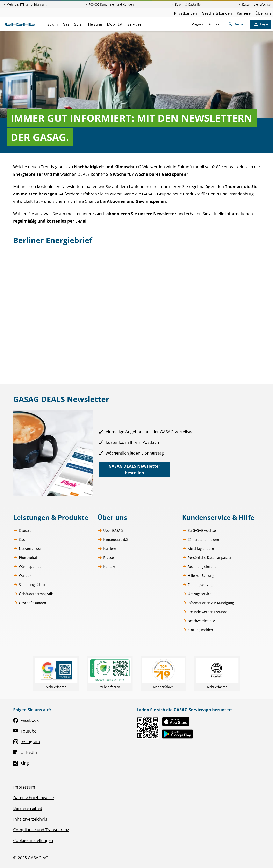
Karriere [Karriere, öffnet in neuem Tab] (244, 13)
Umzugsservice (197, 594)
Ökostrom (24, 530)
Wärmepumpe (27, 567)
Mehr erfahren (56, 687)
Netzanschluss (27, 549)
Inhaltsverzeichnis (30, 819)
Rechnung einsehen (200, 567)
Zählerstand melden (201, 540)
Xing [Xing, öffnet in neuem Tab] (21, 763)
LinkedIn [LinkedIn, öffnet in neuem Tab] (25, 752)
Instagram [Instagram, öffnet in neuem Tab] (27, 742)
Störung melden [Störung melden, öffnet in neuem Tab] (197, 630)
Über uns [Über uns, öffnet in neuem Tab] (263, 13)
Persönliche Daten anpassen (207, 558)
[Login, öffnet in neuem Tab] (261, 24)
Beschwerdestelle (199, 621)
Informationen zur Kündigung (208, 603)
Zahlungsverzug (197, 585)
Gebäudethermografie (33, 594)
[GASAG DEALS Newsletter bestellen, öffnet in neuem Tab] (134, 470)
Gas (19, 540)
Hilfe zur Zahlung (198, 576)
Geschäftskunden (217, 13)
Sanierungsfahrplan (31, 585)
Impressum (24, 787)
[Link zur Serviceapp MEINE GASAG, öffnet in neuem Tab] (148, 728)
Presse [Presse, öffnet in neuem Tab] (106, 558)
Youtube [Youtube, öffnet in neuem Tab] (25, 731)
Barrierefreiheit (28, 808)
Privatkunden (185, 13)
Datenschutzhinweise (34, 798)
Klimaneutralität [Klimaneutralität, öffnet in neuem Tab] (113, 540)
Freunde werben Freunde (205, 612)
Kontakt (214, 24)
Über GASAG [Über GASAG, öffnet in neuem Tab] (110, 530)
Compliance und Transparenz (41, 830)
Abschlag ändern (198, 549)
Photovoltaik (26, 558)
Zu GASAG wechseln (200, 530)
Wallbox (22, 576)
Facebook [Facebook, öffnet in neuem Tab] (26, 720)
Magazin (198, 24)
